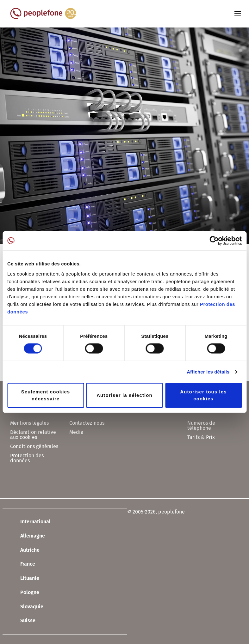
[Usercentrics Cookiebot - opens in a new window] (214, 241)
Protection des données (27, 458)
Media (76, 432)
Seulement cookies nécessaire (46, 395)
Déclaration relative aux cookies (33, 435)
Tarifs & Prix (201, 437)
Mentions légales (29, 423)
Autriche (25, 550)
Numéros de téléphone (201, 425)
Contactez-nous (87, 423)
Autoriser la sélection (125, 395)
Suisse (23, 621)
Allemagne (28, 536)
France (23, 564)
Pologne (25, 593)
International (30, 522)
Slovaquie (27, 607)
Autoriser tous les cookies (203, 395)
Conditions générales (34, 446)
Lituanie (25, 579)
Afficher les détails (208, 372)
